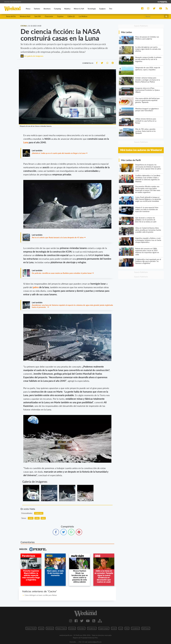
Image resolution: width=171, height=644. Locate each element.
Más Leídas (126, 32)
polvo (36, 287)
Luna (26, 142)
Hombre (81, 628)
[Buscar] (154, 16)
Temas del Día (11, 16)
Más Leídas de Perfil (131, 160)
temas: (24, 518)
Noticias (50, 628)
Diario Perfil (31, 628)
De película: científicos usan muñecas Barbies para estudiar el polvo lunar (62, 273)
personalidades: (27, 513)
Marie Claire (61, 628)
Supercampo (104, 628)
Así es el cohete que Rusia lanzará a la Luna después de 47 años (58, 237)
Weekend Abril (25, 16)
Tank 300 (37, 16)
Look (114, 628)
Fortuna (72, 628)
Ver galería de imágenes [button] (32, 56)
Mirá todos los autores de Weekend (141, 150)
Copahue (60, 16)
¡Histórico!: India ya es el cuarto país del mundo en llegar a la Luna (59, 153)
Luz (121, 628)
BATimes (146, 628)
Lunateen (135, 628)
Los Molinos (83, 16)
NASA (43, 518)
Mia (127, 628)
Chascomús (49, 16)
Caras (41, 628)
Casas (31, 518)
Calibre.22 (71, 16)
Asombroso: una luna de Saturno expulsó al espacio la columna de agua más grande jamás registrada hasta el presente (72, 306)
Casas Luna (39, 513)
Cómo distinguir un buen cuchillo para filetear (41, 595)
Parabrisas (92, 628)
